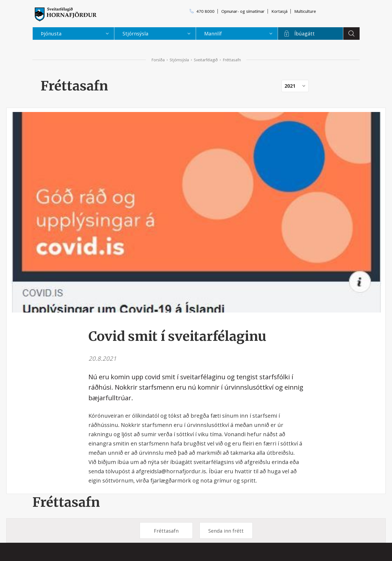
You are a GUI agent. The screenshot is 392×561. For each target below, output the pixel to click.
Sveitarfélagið (206, 60)
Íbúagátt (304, 34)
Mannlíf (213, 34)
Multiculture (305, 11)
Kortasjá (279, 11)
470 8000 (205, 11)
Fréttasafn (66, 502)
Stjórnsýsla (179, 60)
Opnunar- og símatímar (243, 11)
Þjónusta (51, 34)
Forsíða (158, 60)
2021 (290, 86)
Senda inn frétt (226, 531)
